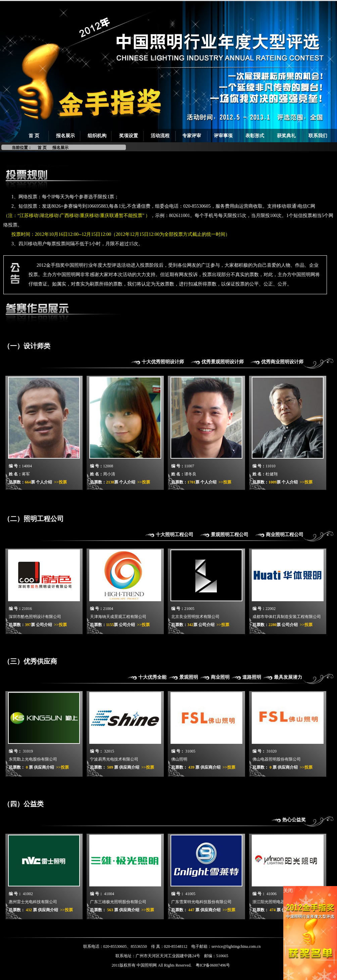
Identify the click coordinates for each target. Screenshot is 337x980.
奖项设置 (129, 136)
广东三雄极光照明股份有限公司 (118, 902)
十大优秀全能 (152, 677)
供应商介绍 (44, 767)
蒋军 (26, 474)
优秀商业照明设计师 (282, 362)
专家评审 (192, 136)
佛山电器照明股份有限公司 (277, 759)
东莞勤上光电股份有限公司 (33, 759)
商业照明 (220, 677)
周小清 (109, 474)
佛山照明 (179, 759)
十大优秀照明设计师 (163, 362)
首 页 (34, 136)
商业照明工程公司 (285, 535)
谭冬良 (190, 474)
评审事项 (223, 136)
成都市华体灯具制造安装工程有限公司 (287, 617)
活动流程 (160, 136)
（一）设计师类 (27, 346)
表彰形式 (255, 136)
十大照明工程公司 (175, 535)
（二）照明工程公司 (34, 519)
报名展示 (65, 136)
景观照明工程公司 (230, 535)
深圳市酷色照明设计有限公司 (35, 617)
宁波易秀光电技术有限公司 (114, 759)
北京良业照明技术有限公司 (195, 617)
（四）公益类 (23, 804)
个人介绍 (44, 482)
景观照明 (189, 677)
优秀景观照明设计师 (223, 362)
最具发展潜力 (288, 677)
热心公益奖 (294, 820)
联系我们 (318, 136)
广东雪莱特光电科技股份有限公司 (201, 902)
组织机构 (97, 136)
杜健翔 (272, 474)
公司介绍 (44, 625)
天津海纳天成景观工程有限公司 (118, 617)
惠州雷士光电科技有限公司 (33, 902)
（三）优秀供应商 (30, 661)
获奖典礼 (286, 136)
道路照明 (252, 677)
